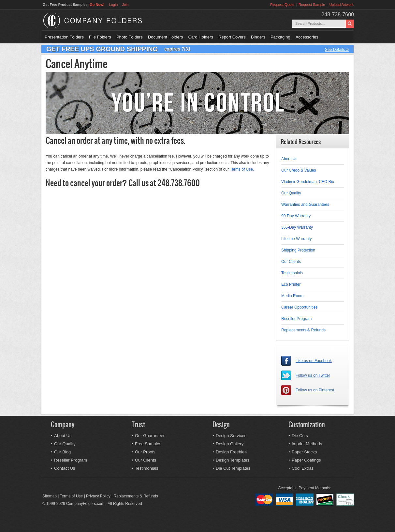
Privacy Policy (98, 496)
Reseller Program (296, 319)
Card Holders (201, 37)
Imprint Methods (307, 444)
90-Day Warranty (296, 216)
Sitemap (50, 496)
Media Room (292, 296)
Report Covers (232, 37)
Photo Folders (130, 37)
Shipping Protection (298, 250)
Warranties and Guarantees (305, 205)
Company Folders (110, 21)
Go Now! (97, 5)
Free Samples (148, 444)
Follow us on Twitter (313, 375)
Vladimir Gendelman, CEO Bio (308, 182)
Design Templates (233, 460)
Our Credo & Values (299, 170)
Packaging (280, 37)
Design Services (231, 436)
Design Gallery (230, 444)
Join (125, 5)
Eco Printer (291, 284)
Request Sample (312, 5)
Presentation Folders (64, 37)
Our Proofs (145, 452)
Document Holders (166, 37)
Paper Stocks (304, 452)
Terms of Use (72, 496)
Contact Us (65, 468)
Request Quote (282, 5)
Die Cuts (300, 436)
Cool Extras (303, 468)
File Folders (100, 37)
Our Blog (62, 452)
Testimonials (292, 273)
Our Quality (291, 193)
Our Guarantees (150, 436)
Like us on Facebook (314, 361)
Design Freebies (231, 452)
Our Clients (291, 262)
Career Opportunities (299, 307)
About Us (289, 159)
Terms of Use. (242, 169)
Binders (258, 37)
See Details (337, 49)
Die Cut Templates (233, 468)
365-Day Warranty (297, 227)
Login (113, 5)
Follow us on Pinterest (315, 390)
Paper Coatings (306, 460)
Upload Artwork (341, 5)
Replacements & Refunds (303, 330)
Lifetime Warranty (297, 239)
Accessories (307, 37)
